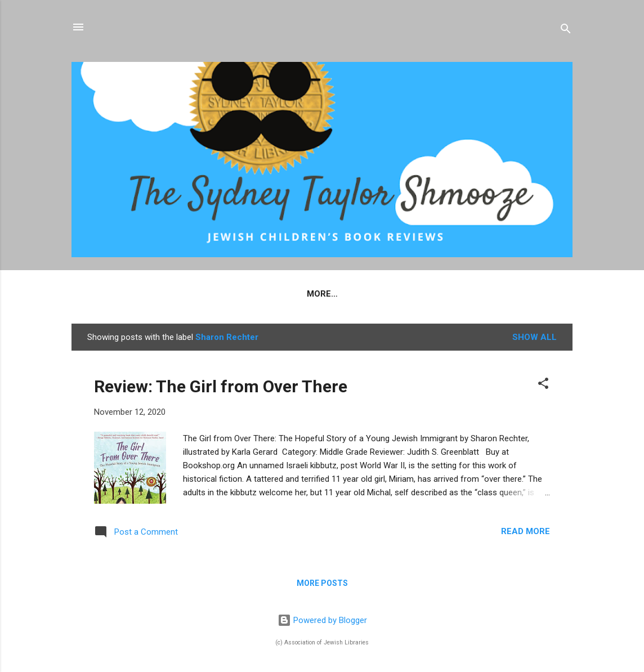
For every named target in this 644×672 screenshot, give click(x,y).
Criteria (304, 294)
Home (203, 294)
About (250, 294)
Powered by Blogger (322, 620)
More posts (322, 583)
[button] (543, 385)
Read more (526, 531)
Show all (535, 337)
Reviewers (368, 294)
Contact (433, 294)
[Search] (566, 31)
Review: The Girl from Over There (221, 386)
